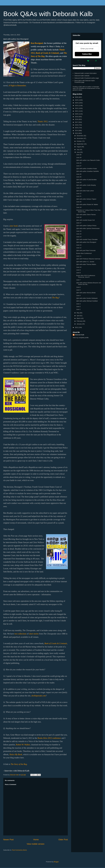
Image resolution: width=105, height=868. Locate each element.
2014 (77, 131)
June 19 (79, 207)
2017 (77, 122)
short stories (34, 634)
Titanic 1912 (42, 122)
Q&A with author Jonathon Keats (87, 169)
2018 (77, 119)
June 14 (79, 237)
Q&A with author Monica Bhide (86, 293)
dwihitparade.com (39, 696)
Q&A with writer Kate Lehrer (85, 191)
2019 (77, 117)
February (80, 321)
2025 (77, 100)
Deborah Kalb (80, 335)
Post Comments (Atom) (19, 850)
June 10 (79, 267)
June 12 (79, 248)
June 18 (79, 217)
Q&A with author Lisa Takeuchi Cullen (88, 160)
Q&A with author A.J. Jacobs (85, 262)
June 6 (78, 287)
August (79, 147)
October (79, 141)
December (80, 136)
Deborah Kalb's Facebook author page (87, 78)
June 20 (79, 202)
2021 (77, 111)
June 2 (78, 307)
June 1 (78, 309)
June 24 (79, 182)
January (79, 324)
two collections (20, 634)
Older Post (63, 840)
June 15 (79, 234)
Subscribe (87, 54)
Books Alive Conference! (84, 253)
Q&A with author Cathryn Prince (86, 226)
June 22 (79, 193)
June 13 (79, 245)
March (79, 318)
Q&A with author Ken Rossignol (86, 242)
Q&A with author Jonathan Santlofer (88, 171)
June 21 (79, 196)
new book (14, 226)
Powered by (87, 61)
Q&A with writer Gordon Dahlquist (87, 298)
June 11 (79, 256)
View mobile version (35, 844)
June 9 (78, 270)
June (78, 152)
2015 (77, 128)
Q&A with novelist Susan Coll (85, 220)
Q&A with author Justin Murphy (86, 185)
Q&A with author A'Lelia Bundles (86, 180)
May (78, 313)
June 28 (79, 163)
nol (42, 43)
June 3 (78, 304)
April (78, 316)
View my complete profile (81, 338)
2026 (77, 97)
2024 (77, 103)
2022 (77, 108)
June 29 (79, 158)
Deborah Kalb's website (82, 76)
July (78, 150)
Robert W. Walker (23, 745)
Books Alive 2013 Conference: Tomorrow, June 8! (86, 276)
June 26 (79, 174)
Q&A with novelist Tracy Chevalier (87, 239)
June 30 (79, 155)
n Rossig (37, 43)
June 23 (79, 188)
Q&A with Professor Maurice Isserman (88, 259)
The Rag (55, 298)
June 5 (78, 290)
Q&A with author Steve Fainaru (86, 215)
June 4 (78, 296)
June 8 (78, 273)
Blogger (56, 862)
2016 (77, 125)
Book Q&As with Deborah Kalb (48, 14)
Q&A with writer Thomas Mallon (86, 264)
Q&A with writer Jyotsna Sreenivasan (88, 228)
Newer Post (8, 840)
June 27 (79, 166)
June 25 (79, 177)
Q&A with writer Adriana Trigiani (86, 199)
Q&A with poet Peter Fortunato (86, 250)
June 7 (78, 280)
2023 (77, 105)
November (80, 138)
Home (36, 840)
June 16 (79, 231)
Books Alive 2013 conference (49, 738)
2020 (77, 114)
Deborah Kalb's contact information (86, 73)
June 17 (79, 223)
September (80, 144)
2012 (77, 327)
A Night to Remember (17, 86)
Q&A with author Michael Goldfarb (87, 301)
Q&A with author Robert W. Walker (87, 204)
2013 (77, 133)
